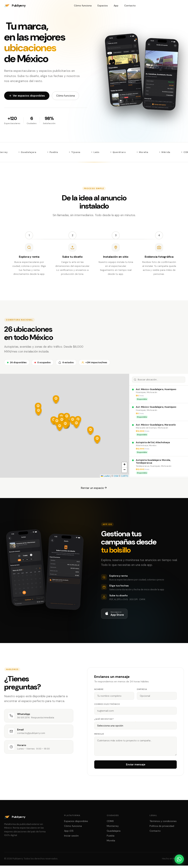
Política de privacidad (162, 829)
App (116, 6)
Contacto (130, 6)
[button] (97, 442)
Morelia (111, 843)
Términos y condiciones (163, 824)
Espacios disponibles (76, 824)
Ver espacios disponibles (27, 96)
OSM (116, 479)
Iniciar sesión (71, 838)
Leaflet (105, 479)
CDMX (110, 824)
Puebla (111, 838)
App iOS (69, 834)
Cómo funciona (83, 6)
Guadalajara (114, 834)
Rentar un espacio (94, 491)
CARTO (125, 479)
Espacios (103, 6)
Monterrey (113, 829)
